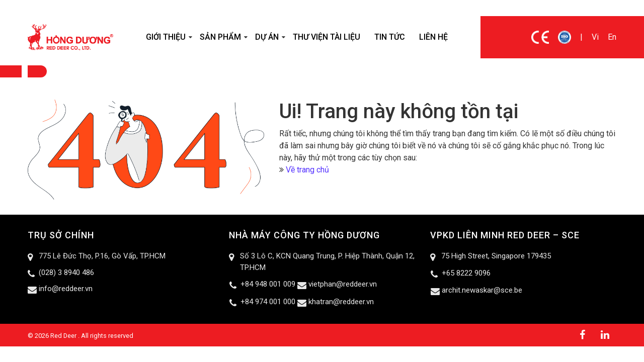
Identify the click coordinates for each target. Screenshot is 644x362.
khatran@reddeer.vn (341, 302)
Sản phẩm (220, 37)
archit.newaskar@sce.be (482, 290)
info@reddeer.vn (66, 289)
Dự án (267, 37)
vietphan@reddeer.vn (343, 284)
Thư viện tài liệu (327, 37)
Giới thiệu (166, 37)
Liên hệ (433, 37)
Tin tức (390, 37)
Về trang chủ (307, 170)
